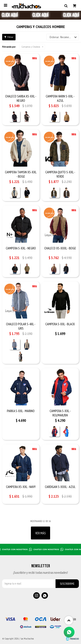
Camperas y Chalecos (31, 47)
